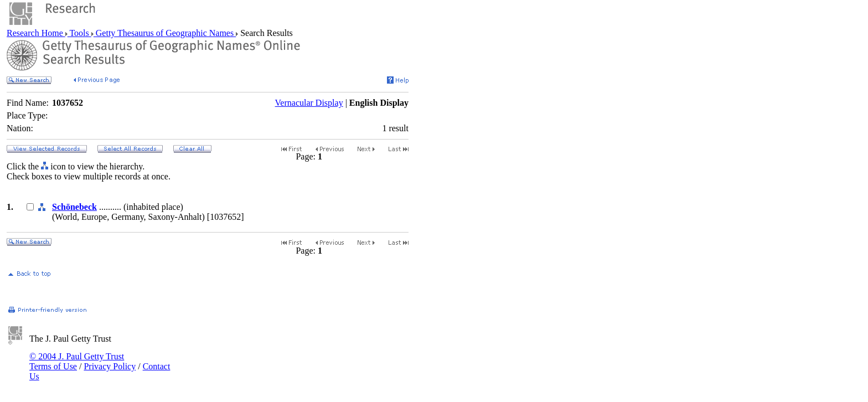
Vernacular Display (309, 103)
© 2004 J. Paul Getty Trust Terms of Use (77, 361)
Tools (79, 33)
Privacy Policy (110, 366)
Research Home (36, 33)
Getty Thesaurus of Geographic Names (165, 33)
